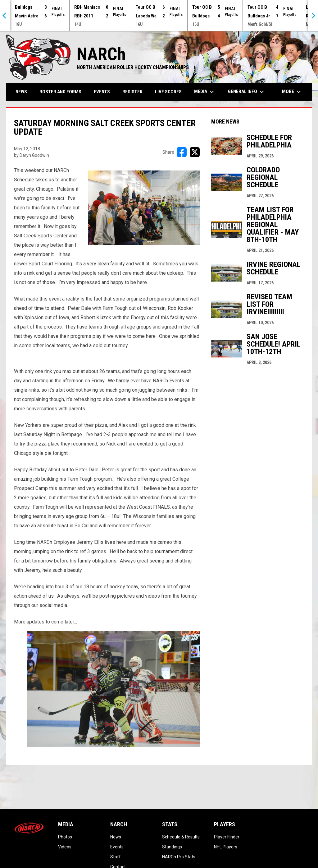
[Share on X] (195, 152)
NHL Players (226, 847)
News (116, 837)
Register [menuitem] (132, 92)
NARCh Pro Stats (179, 857)
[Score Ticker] (159, 16)
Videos (65, 847)
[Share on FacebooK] (182, 152)
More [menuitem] (292, 92)
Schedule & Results (181, 837)
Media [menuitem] (205, 92)
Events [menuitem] (102, 92)
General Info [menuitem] (247, 92)
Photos (65, 837)
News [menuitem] (21, 92)
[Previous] (5, 16)
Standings (172, 847)
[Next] (313, 16)
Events (117, 847)
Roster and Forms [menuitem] (60, 92)
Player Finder (227, 837)
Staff (116, 857)
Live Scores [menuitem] (168, 92)
